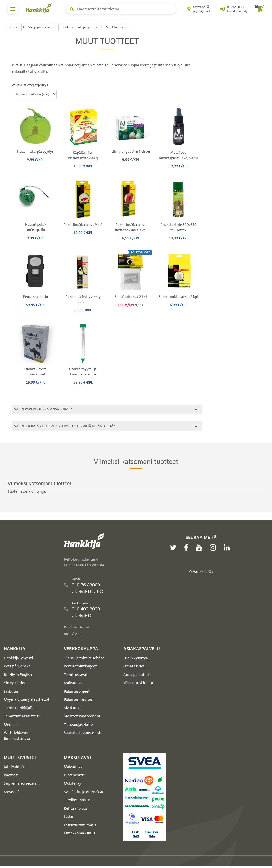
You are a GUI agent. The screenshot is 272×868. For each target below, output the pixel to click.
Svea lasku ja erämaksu (83, 792)
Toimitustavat (76, 675)
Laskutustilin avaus (80, 825)
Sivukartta (73, 708)
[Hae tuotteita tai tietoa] (121, 9)
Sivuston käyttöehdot (82, 716)
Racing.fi (11, 775)
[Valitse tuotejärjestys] (34, 94)
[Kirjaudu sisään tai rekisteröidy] (234, 9)
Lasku (69, 817)
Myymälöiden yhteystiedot (27, 699)
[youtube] (200, 548)
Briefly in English (18, 675)
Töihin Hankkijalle (19, 708)
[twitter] (174, 548)
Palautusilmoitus (78, 699)
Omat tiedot (134, 666)
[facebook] (187, 548)
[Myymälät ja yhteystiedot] (200, 9)
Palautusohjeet (77, 691)
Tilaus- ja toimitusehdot (84, 658)
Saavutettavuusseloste (83, 733)
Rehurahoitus (75, 808)
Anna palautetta (138, 675)
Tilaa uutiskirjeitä (138, 683)
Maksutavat (74, 683)
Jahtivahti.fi (14, 767)
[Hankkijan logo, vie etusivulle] (40, 8)
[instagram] (214, 548)
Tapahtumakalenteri (22, 716)
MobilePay (72, 783)
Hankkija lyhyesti (18, 658)
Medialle (11, 725)
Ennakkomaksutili (79, 833)
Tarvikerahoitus (77, 800)
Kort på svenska (17, 666)
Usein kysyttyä (136, 658)
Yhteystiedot (15, 683)
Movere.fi (12, 792)
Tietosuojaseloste (78, 725)
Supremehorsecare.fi (22, 783)
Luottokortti (74, 775)
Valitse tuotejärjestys (30, 85)
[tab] (107, 409)
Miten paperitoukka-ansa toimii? (105, 409)
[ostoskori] (260, 9)
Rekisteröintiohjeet (80, 666)
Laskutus (11, 691)
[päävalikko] (13, 9)
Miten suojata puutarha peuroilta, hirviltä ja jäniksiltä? (105, 426)
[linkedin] (228, 548)
